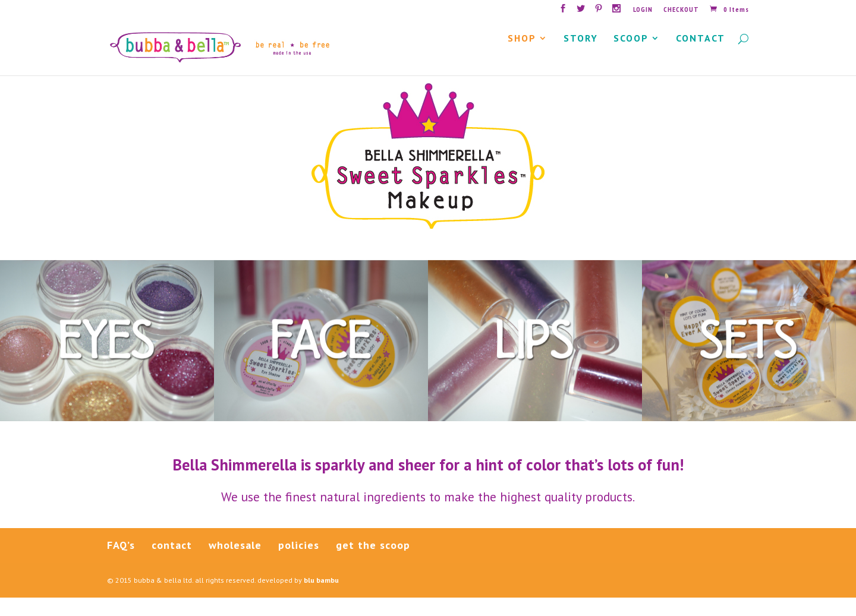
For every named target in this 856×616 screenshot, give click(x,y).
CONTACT (701, 58)
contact (172, 564)
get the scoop (373, 564)
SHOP (522, 58)
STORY (581, 58)
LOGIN (643, 10)
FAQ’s (121, 564)
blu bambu (321, 599)
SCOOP (631, 58)
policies (299, 564)
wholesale (235, 564)
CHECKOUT (681, 10)
